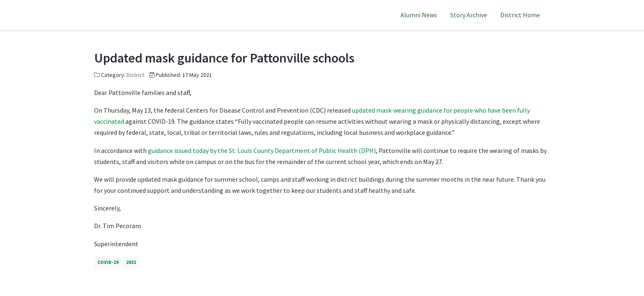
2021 (131, 262)
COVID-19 (108, 262)
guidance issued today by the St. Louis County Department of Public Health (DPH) (261, 150)
